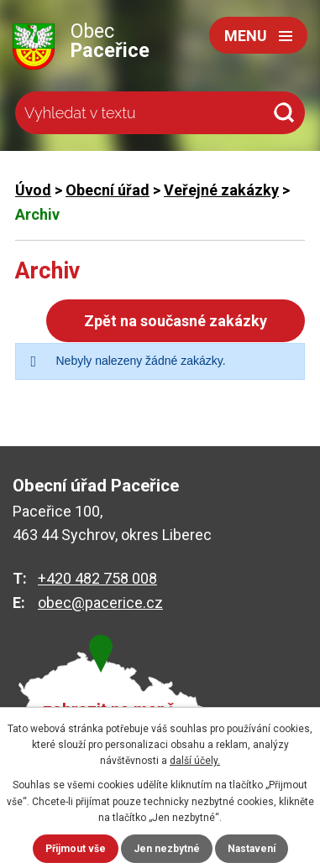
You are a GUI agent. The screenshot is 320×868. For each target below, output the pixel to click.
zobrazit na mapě (109, 710)
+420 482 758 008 (97, 578)
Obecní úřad (108, 190)
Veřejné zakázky (221, 190)
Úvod (33, 190)
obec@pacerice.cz (100, 603)
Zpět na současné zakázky (176, 321)
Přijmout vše (76, 849)
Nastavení (252, 849)
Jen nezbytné (167, 849)
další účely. (195, 761)
